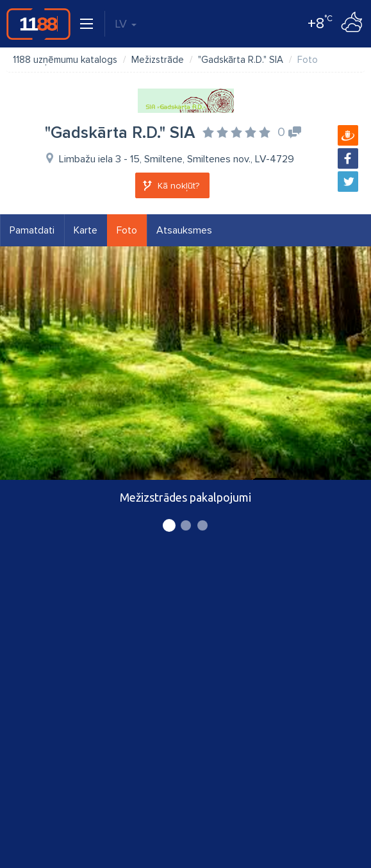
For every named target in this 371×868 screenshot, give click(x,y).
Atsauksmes (184, 230)
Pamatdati (32, 230)
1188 (38, 24)
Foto (127, 230)
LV (126, 24)
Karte (86, 230)
